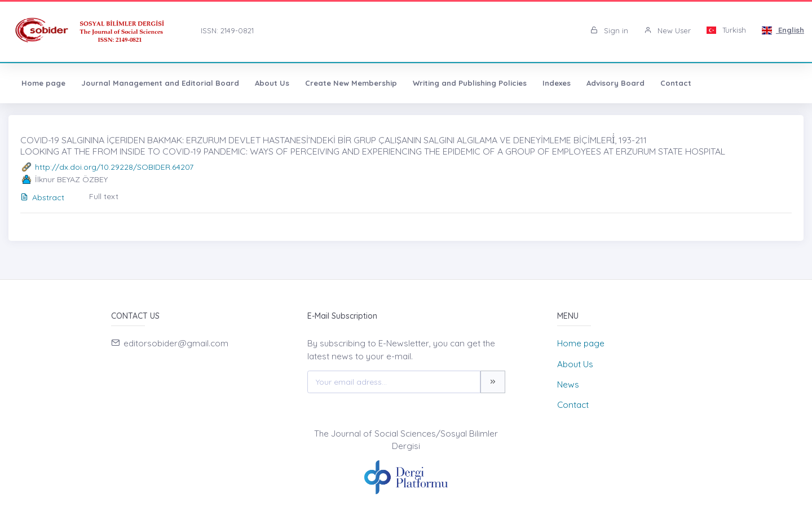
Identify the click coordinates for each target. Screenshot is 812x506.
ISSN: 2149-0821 (227, 30)
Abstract (42, 197)
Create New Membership (351, 83)
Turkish (727, 30)
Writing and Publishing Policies (470, 83)
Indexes (557, 83)
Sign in (609, 30)
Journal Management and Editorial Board (160, 83)
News (568, 384)
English (783, 30)
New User (667, 30)
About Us (272, 83)
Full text (104, 196)
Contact (676, 83)
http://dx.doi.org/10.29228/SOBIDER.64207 (114, 167)
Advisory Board (615, 83)
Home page (43, 83)
